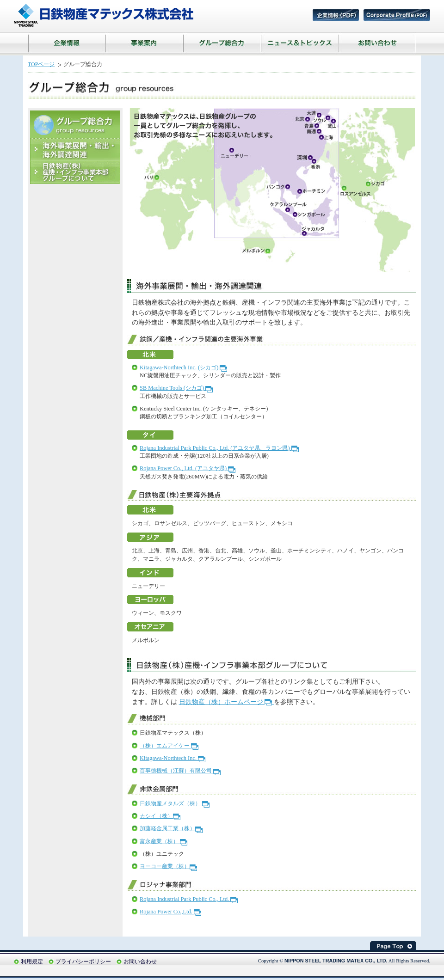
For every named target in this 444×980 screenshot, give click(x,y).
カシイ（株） (160, 816)
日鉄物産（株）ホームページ (226, 702)
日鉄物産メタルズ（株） (175, 803)
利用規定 (32, 962)
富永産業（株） (163, 841)
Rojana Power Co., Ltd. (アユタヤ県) (188, 468)
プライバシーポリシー (83, 962)
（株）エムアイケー (169, 746)
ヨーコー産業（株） (168, 866)
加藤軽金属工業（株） (171, 828)
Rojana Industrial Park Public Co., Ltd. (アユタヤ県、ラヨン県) (219, 448)
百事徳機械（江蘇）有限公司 (180, 771)
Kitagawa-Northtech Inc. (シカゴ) (183, 367)
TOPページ (41, 64)
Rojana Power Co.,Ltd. (170, 912)
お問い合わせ (140, 962)
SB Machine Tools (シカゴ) (176, 388)
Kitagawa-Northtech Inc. (173, 758)
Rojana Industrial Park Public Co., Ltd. (189, 899)
